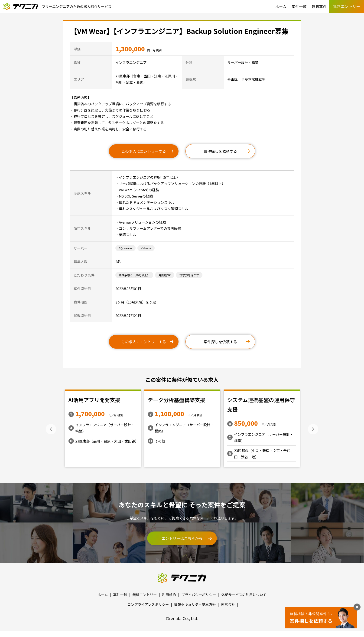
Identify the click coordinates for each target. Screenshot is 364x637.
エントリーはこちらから (182, 538)
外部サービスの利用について (244, 595)
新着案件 (319, 7)
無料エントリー (145, 595)
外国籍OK (165, 275)
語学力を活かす (189, 275)
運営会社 (228, 604)
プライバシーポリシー (199, 595)
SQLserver (125, 248)
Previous (51, 429)
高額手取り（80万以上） (134, 275)
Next (313, 429)
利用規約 (169, 595)
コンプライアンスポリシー (148, 604)
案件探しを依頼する (220, 151)
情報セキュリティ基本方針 (195, 604)
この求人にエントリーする (144, 151)
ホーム (281, 7)
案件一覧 (299, 7)
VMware (146, 248)
